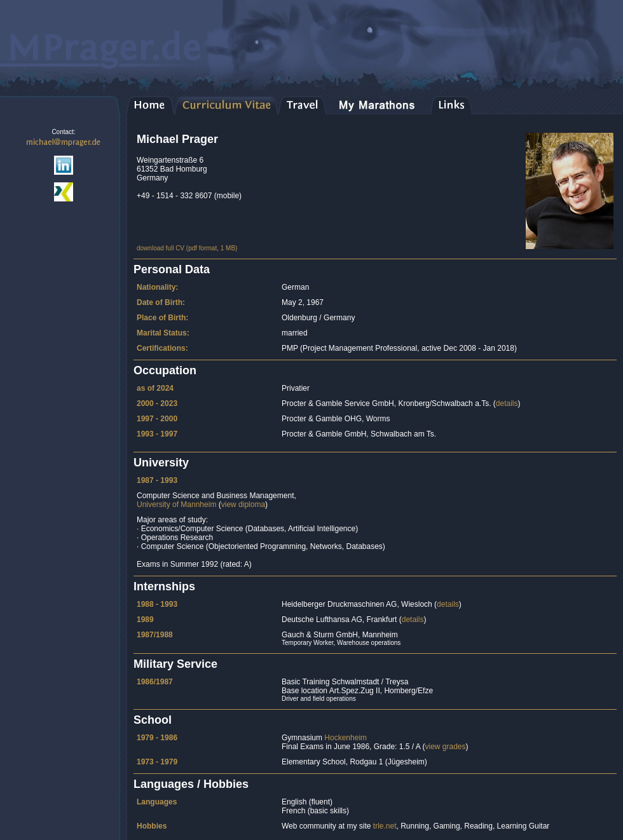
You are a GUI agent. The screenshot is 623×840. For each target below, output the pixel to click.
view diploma (243, 505)
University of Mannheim (176, 505)
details (507, 403)
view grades (445, 747)
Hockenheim (346, 738)
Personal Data (172, 269)
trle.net (385, 826)
